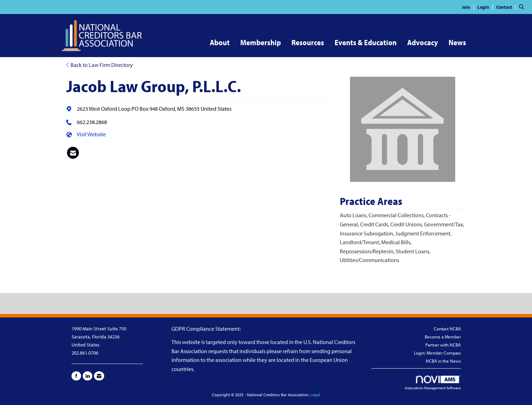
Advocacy (423, 42)
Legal (315, 395)
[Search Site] (523, 7)
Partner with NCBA (443, 345)
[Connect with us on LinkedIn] (87, 376)
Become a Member (443, 337)
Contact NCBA (447, 329)
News (457, 42)
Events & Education (366, 42)
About (220, 42)
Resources (308, 42)
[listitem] (469, 7)
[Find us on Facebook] (76, 376)
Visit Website (91, 134)
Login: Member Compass (437, 353)
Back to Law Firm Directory (100, 65)
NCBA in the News (443, 361)
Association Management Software (433, 383)
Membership (261, 42)
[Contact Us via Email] (99, 376)
